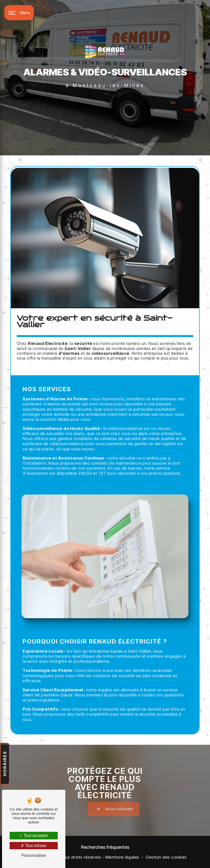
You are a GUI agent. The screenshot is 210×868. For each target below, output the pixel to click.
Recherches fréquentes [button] (105, 847)
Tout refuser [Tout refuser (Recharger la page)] (34, 846)
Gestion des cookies (166, 857)
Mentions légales (122, 857)
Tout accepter (34, 835)
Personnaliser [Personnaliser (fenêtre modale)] (34, 855)
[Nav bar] (19, 13)
